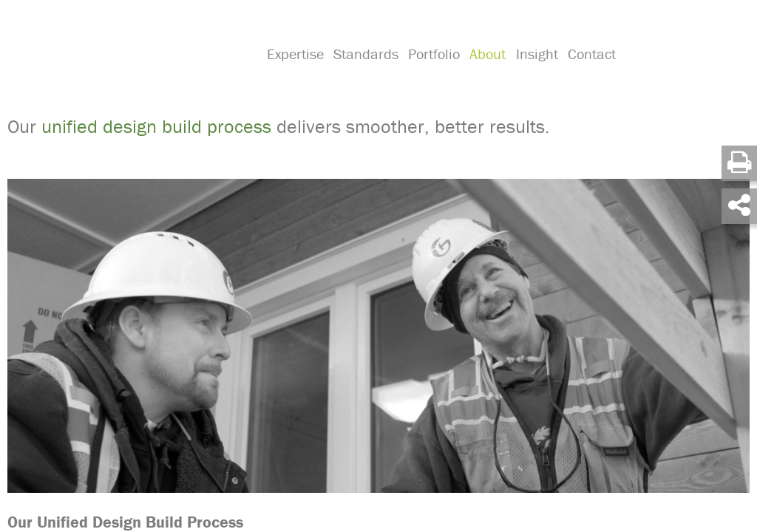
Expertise (295, 71)
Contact (585, 71)
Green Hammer (128, 55)
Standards (364, 71)
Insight (532, 71)
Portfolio (432, 71)
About (484, 71)
